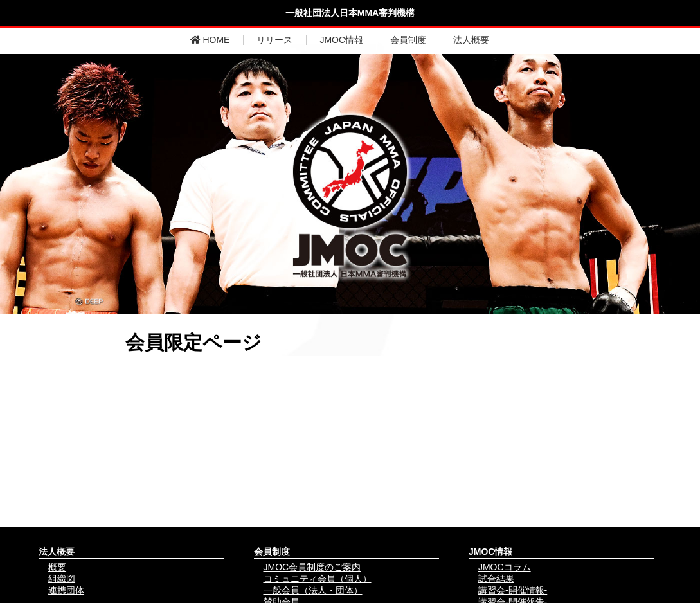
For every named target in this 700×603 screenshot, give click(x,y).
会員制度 (408, 40)
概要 (57, 567)
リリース (274, 40)
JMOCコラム (505, 567)
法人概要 (471, 40)
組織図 (62, 579)
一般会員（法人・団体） (313, 590)
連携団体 (66, 590)
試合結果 (496, 579)
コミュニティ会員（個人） (318, 579)
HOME (210, 40)
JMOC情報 (341, 40)
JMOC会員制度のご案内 (312, 567)
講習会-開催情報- (513, 590)
